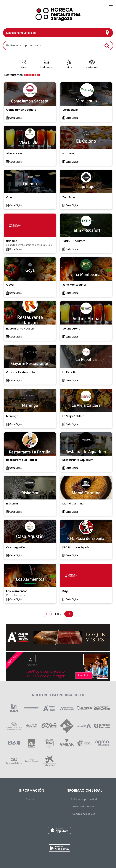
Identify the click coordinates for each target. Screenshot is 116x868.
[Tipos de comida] (58, 61)
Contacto (31, 799)
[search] (54, 46)
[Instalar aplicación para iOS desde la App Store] (60, 831)
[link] (24, 63)
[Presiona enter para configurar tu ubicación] (58, 33)
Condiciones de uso (84, 814)
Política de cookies (84, 807)
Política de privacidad (84, 799)
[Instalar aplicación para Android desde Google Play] (60, 849)
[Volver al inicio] (58, 13)
